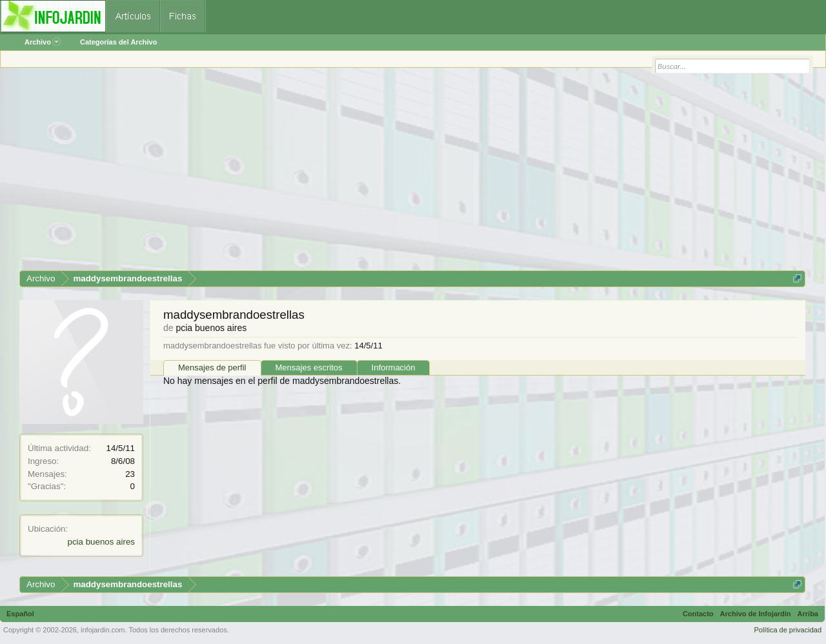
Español (20, 614)
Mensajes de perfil (212, 367)
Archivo (43, 42)
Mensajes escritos (309, 367)
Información (394, 367)
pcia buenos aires (101, 542)
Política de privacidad (788, 630)
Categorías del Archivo (118, 42)
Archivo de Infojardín (756, 614)
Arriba (808, 614)
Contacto (698, 614)
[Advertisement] (407, 174)
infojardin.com (103, 630)
